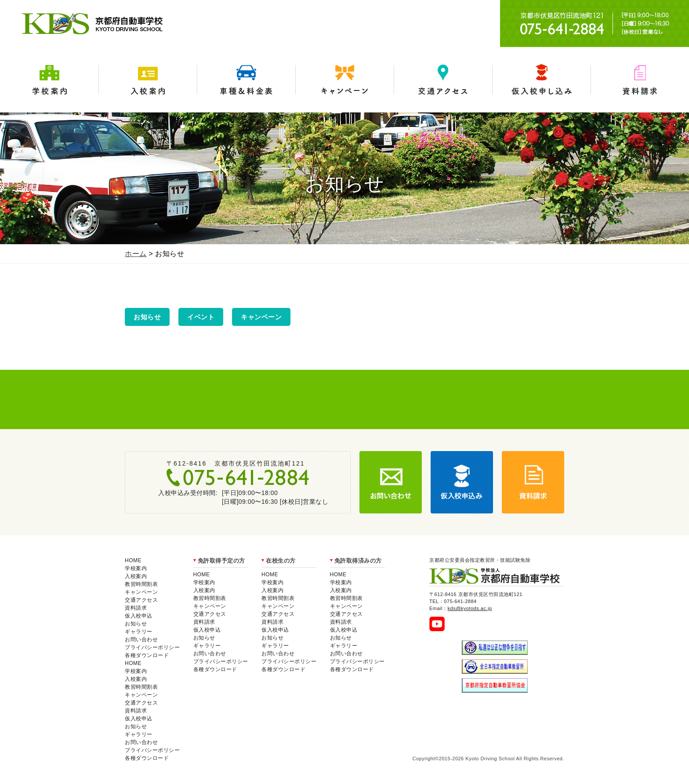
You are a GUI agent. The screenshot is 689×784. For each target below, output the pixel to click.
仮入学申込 (541, 80)
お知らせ (147, 317)
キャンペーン (344, 80)
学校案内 (49, 80)
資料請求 (640, 80)
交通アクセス (443, 80)
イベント (201, 317)
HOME (133, 560)
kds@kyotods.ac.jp (470, 608)
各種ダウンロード (147, 655)
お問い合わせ (141, 639)
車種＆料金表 (246, 80)
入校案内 (148, 80)
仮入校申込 (139, 616)
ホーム (136, 254)
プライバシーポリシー (152, 647)
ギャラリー (139, 632)
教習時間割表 (141, 584)
